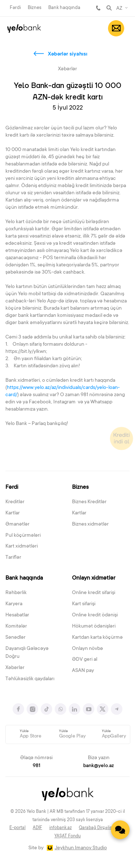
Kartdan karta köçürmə (97, 638)
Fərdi (15, 8)
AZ (119, 9)
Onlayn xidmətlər (94, 578)
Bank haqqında (64, 8)
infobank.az (60, 828)
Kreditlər (15, 502)
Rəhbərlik (16, 593)
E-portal (17, 828)
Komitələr (16, 626)
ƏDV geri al (85, 660)
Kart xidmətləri (22, 546)
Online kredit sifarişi (94, 593)
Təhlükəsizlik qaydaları (30, 679)
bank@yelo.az (98, 766)
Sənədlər (15, 638)
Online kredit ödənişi (95, 615)
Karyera (14, 604)
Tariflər (13, 558)
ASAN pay (83, 671)
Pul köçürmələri (23, 536)
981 (98, 8)
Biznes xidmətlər (90, 524)
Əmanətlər (17, 524)
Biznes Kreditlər (89, 502)
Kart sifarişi (84, 604)
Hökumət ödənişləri (94, 626)
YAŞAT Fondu (67, 836)
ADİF (37, 828)
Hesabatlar (17, 615)
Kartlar (13, 513)
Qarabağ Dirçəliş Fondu (102, 828)
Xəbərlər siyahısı (68, 54)
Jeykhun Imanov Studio (81, 848)
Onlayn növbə (87, 649)
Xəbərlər (15, 668)
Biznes (35, 8)
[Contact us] (120, 830)
